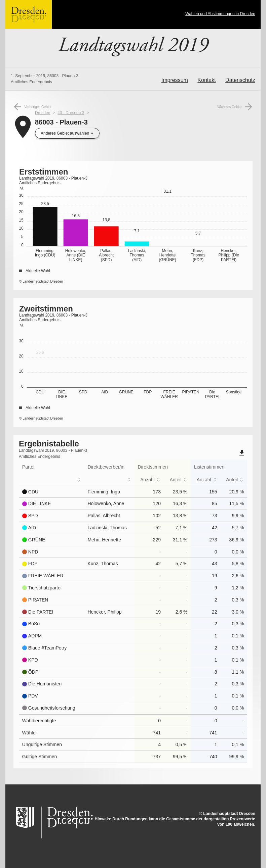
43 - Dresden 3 (71, 113)
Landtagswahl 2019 (133, 45)
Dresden (43, 113)
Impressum (175, 80)
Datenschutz (240, 80)
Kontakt (206, 80)
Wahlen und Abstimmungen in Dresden (220, 14)
